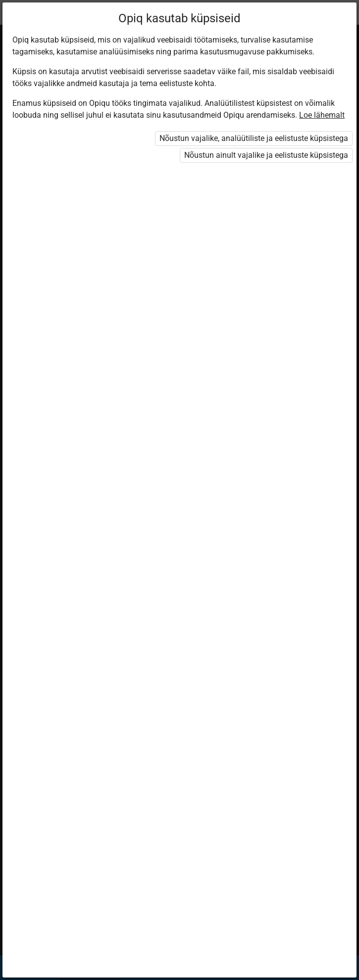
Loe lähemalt (322, 115)
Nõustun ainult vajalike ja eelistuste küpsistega (266, 155)
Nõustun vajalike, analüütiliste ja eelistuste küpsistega (254, 138)
